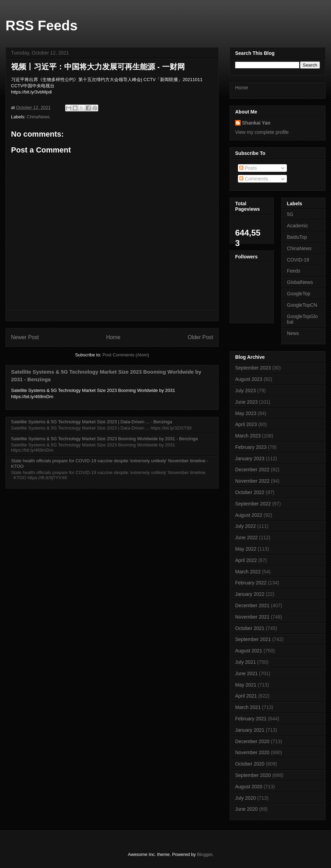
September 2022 (253, 504)
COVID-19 (298, 260)
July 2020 (245, 798)
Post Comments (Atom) (126, 355)
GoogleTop (299, 294)
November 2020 (252, 752)
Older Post (200, 337)
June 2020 (246, 809)
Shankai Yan (256, 123)
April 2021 (246, 696)
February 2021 (251, 719)
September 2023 (253, 368)
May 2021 (246, 685)
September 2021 (253, 639)
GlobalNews (300, 282)
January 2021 (250, 730)
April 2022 (246, 560)
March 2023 (248, 436)
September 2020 (253, 775)
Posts (248, 168)
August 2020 (249, 787)
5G (290, 214)
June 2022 (246, 537)
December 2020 (252, 741)
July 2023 (245, 391)
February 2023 (251, 447)
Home (113, 337)
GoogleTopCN (302, 305)
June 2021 (246, 673)
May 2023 (246, 413)
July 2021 (245, 662)
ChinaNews (38, 117)
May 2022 (246, 549)
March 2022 (248, 572)
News (293, 333)
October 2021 (250, 628)
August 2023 (249, 379)
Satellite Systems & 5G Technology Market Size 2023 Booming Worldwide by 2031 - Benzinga (104, 439)
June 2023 (246, 402)
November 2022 (252, 481)
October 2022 (250, 492)
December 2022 (252, 470)
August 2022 (249, 515)
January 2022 (250, 594)
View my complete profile (262, 132)
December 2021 (252, 605)
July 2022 (245, 526)
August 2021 (249, 651)
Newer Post (25, 337)
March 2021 (248, 707)
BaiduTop (297, 237)
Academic (297, 226)
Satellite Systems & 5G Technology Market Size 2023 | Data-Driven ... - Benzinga (92, 422)
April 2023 (246, 424)
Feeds (294, 271)
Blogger (204, 854)
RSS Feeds (42, 26)
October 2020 (250, 764)
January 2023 (250, 458)
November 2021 (252, 617)
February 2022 (251, 583)
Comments (254, 179)
